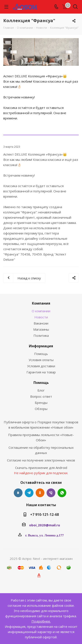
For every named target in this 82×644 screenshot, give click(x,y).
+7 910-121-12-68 (44, 514)
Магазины (41, 329)
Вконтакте (18, 493)
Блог (41, 390)
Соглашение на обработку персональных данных (41, 450)
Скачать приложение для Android (41, 468)
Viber (51, 493)
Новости (41, 317)
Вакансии (41, 323)
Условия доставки (41, 366)
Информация (41, 346)
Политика (41, 335)
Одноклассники (40, 493)
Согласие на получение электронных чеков (41, 460)
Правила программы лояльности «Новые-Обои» (41, 437)
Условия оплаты (41, 360)
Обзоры (41, 409)
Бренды (41, 403)
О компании (41, 311)
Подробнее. (41, 621)
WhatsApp (62, 493)
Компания (41, 303)
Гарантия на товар (41, 372)
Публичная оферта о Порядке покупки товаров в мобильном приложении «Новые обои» (41, 425)
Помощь (41, 354)
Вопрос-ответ (41, 396)
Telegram (29, 493)
